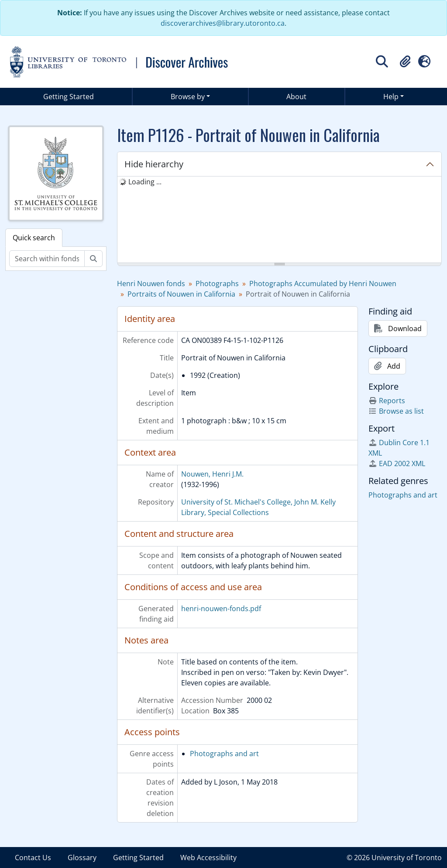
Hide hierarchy (154, 164)
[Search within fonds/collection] (47, 259)
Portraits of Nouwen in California (181, 294)
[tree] (279, 220)
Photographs (217, 284)
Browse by (188, 97)
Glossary (82, 858)
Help (391, 97)
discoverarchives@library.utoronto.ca (223, 23)
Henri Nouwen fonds (151, 284)
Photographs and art (224, 754)
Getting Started (69, 97)
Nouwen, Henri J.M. (212, 474)
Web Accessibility (208, 858)
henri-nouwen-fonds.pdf (221, 609)
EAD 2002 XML (397, 463)
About (296, 97)
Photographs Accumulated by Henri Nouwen (323, 284)
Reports (387, 401)
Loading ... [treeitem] (145, 182)
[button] (405, 62)
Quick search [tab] (34, 238)
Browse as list (396, 411)
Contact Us (33, 858)
